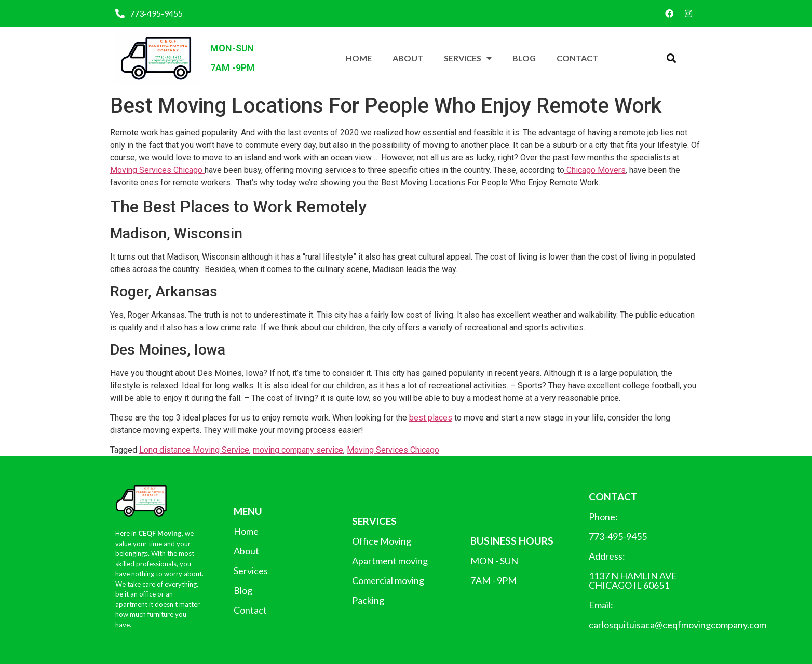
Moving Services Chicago (157, 170)
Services (468, 58)
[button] (671, 58)
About (408, 58)
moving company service (298, 450)
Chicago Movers (595, 170)
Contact (577, 58)
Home (359, 58)
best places (431, 418)
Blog (524, 58)
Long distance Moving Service (194, 450)
